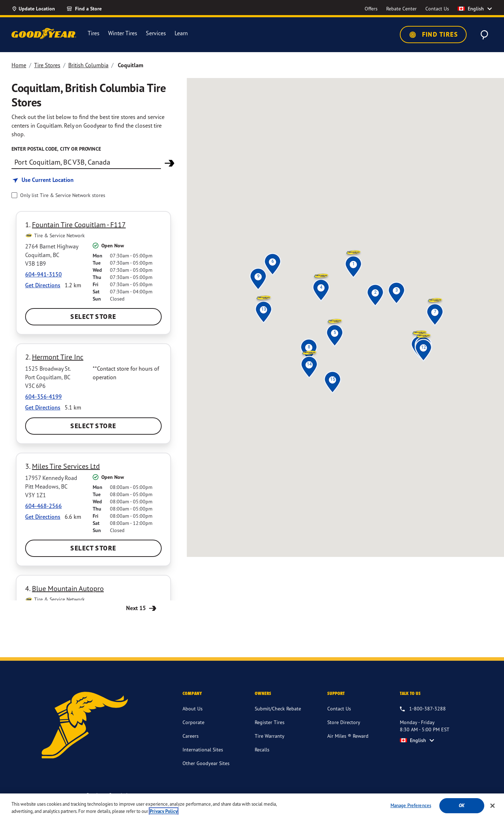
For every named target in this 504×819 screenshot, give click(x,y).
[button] (353, 264)
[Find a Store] (97, 9)
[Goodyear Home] (44, 33)
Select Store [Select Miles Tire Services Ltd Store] (93, 548)
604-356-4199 (43, 397)
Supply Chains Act (374, 796)
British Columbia (88, 65)
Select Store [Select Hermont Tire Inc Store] (93, 426)
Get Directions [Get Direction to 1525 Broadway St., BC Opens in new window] (43, 407)
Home (19, 65)
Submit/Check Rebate (278, 708)
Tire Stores (47, 65)
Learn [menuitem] (181, 33)
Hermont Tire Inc (58, 357)
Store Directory (344, 722)
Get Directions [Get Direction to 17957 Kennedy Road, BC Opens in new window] (43, 517)
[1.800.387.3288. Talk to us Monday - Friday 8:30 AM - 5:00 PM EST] (423, 709)
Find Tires (433, 35)
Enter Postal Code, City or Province (56, 149)
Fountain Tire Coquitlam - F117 (79, 225)
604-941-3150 (43, 274)
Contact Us (339, 708)
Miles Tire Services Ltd (66, 466)
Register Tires (270, 722)
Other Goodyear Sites (206, 763)
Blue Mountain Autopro (68, 588)
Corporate (193, 722)
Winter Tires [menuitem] (123, 33)
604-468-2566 (43, 506)
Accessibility (238, 796)
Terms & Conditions (279, 796)
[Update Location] (33, 9)
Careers (191, 736)
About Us (193, 708)
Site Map (409, 796)
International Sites (203, 749)
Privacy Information (328, 796)
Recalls (262, 749)
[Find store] (86, 162)
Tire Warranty (270, 736)
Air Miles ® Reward (348, 736)
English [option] (471, 9)
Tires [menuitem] (94, 33)
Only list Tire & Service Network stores (63, 195)
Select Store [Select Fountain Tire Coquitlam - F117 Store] (93, 317)
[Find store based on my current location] (43, 180)
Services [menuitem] (156, 33)
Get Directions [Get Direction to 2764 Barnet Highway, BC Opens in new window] (43, 285)
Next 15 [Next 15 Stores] (142, 608)
